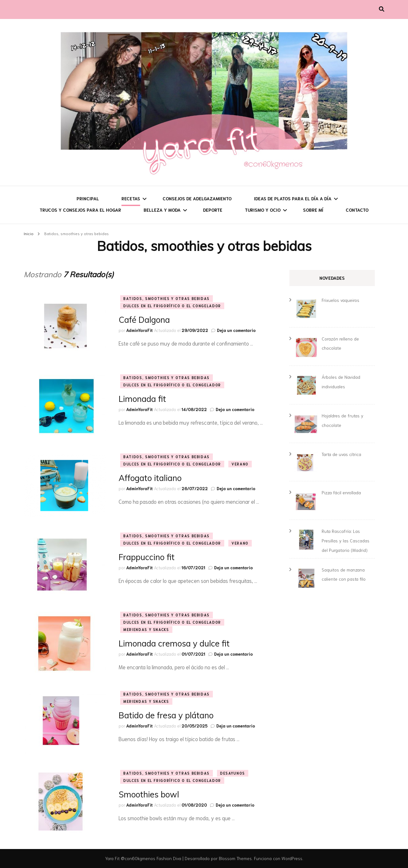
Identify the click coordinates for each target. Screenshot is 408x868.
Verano (240, 464)
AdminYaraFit (139, 330)
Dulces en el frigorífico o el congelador (172, 306)
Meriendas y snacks (146, 629)
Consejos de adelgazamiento (197, 198)
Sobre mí (313, 210)
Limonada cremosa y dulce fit (174, 643)
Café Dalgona (144, 320)
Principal (88, 198)
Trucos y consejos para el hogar (80, 210)
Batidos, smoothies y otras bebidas (167, 298)
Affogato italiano (150, 478)
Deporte (213, 210)
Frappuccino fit (147, 557)
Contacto (357, 210)
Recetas (131, 198)
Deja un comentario (236, 330)
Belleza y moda (162, 210)
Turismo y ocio (263, 210)
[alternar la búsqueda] (382, 9)
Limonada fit (142, 399)
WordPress (292, 858)
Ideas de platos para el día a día (293, 198)
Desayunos (233, 773)
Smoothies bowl (149, 794)
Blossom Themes (235, 858)
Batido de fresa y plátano (166, 715)
